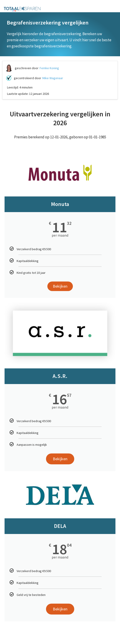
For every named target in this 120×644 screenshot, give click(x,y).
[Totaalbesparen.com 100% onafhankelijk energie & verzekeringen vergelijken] (22, 9)
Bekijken (60, 286)
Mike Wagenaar (53, 78)
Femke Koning (49, 68)
